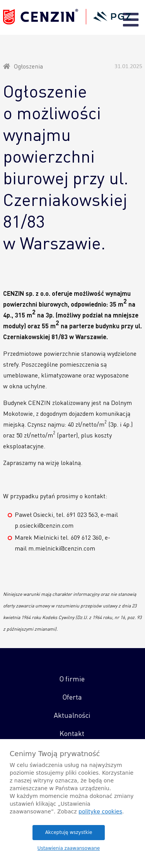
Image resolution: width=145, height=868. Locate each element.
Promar (72, 847)
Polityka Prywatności (55, 832)
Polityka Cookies (103, 832)
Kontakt (72, 733)
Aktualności (72, 715)
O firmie (72, 678)
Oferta (72, 697)
